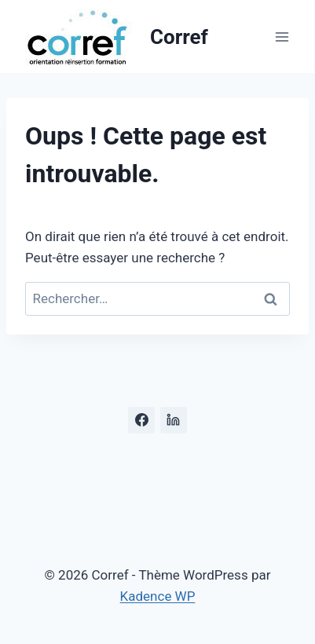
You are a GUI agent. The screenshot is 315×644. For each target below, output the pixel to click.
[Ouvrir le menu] (282, 37)
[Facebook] (141, 420)
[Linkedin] (174, 420)
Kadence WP (158, 596)
